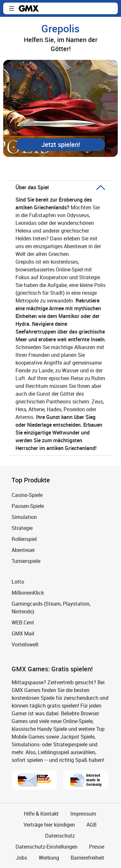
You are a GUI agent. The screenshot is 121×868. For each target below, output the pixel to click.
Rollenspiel (24, 539)
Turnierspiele (26, 561)
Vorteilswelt (25, 644)
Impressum (83, 814)
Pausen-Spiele (28, 506)
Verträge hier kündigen (49, 825)
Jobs (21, 858)
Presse (97, 847)
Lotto (18, 582)
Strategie (22, 528)
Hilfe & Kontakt (41, 814)
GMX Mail (23, 633)
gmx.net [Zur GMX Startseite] (29, 8)
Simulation (24, 517)
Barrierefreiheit (87, 858)
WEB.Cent (23, 622)
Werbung (49, 858)
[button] (12, 8)
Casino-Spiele (27, 495)
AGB (91, 825)
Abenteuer (23, 550)
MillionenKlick (28, 593)
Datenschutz (60, 836)
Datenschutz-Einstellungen (46, 847)
